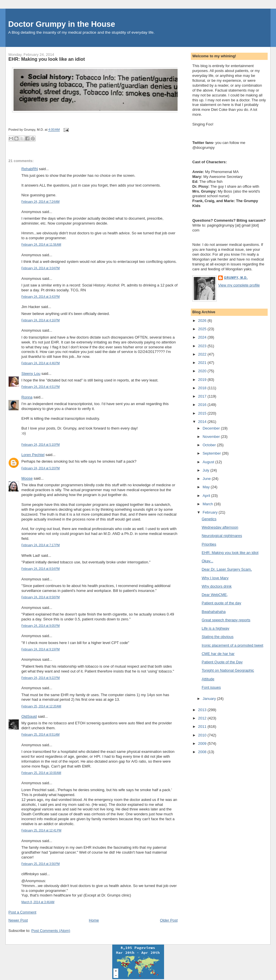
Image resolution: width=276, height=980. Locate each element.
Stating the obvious (218, 637)
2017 (203, 396)
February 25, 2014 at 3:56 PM (40, 864)
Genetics (209, 519)
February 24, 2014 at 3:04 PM (40, 268)
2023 (203, 346)
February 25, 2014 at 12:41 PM (41, 830)
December (212, 428)
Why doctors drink (217, 586)
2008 (203, 752)
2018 (203, 388)
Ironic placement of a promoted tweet (233, 645)
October (210, 445)
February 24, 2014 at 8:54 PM (40, 569)
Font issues (211, 687)
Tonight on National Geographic (228, 670)
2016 (203, 405)
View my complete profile (239, 285)
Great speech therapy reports (226, 620)
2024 (203, 337)
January (210, 699)
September (212, 453)
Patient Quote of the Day (222, 662)
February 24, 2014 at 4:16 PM (40, 320)
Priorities (209, 544)
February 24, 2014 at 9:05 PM (40, 626)
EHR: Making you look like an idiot (46, 59)
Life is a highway (216, 628)
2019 (203, 380)
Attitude (208, 679)
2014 (203, 422)
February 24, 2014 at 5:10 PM (40, 445)
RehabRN (29, 169)
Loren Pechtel (33, 455)
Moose (27, 478)
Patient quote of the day (221, 603)
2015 (203, 413)
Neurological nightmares (222, 536)
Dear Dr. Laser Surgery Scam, (227, 569)
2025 (203, 329)
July (206, 470)
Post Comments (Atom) (51, 931)
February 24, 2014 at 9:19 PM (40, 649)
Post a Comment (22, 912)
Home (94, 920)
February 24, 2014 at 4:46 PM (40, 363)
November (212, 437)
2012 (203, 718)
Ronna (27, 397)
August (209, 462)
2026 (203, 321)
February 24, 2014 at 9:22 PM (40, 678)
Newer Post (18, 920)
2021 (203, 363)
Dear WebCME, (215, 595)
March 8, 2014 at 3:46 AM (38, 902)
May (207, 487)
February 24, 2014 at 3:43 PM (40, 297)
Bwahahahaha (214, 612)
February (211, 512)
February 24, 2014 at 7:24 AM (40, 202)
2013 (203, 710)
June (207, 479)
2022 (203, 354)
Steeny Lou (31, 374)
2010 (203, 735)
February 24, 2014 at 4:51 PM (40, 387)
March (208, 504)
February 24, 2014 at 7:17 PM (40, 545)
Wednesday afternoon (220, 527)
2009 (203, 743)
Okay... (208, 561)
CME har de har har (218, 654)
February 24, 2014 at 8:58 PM (40, 597)
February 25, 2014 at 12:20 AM (41, 706)
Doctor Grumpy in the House (62, 24)
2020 (203, 371)
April (207, 496)
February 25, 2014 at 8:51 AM (40, 735)
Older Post (169, 920)
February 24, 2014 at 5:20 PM (40, 468)
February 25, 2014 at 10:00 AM (41, 773)
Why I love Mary (215, 578)
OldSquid (29, 716)
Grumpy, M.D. (236, 278)
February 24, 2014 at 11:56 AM (41, 245)
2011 (203, 727)
